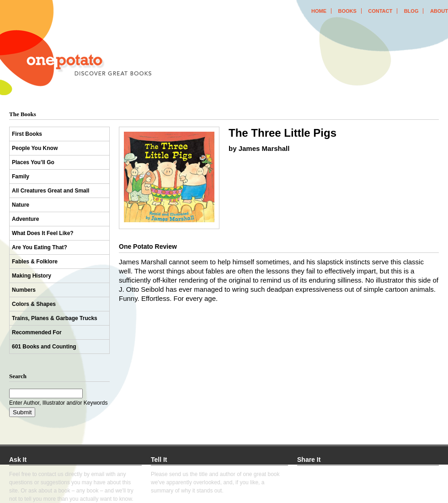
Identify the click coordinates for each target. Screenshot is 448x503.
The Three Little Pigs (283, 133)
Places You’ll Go (33, 162)
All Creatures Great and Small (51, 191)
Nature (21, 205)
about (439, 11)
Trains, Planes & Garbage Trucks (55, 318)
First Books (27, 134)
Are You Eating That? (40, 247)
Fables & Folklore (35, 262)
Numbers (24, 290)
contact (380, 11)
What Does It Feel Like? (43, 233)
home (319, 11)
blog (411, 11)
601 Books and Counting (44, 347)
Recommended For (37, 332)
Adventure (25, 219)
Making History (32, 276)
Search (18, 376)
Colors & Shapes (34, 304)
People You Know (35, 148)
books (347, 11)
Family (21, 177)
